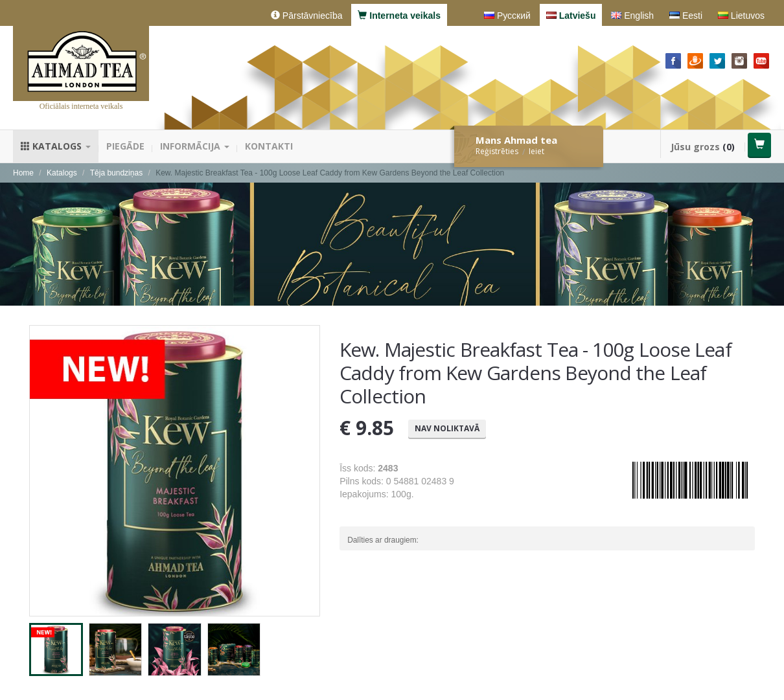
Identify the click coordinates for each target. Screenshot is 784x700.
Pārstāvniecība (307, 16)
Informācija (195, 146)
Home (23, 173)
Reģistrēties (497, 151)
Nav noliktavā (447, 428)
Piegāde (125, 146)
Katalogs (56, 146)
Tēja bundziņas (116, 173)
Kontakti (269, 146)
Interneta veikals (399, 16)
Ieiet (536, 151)
